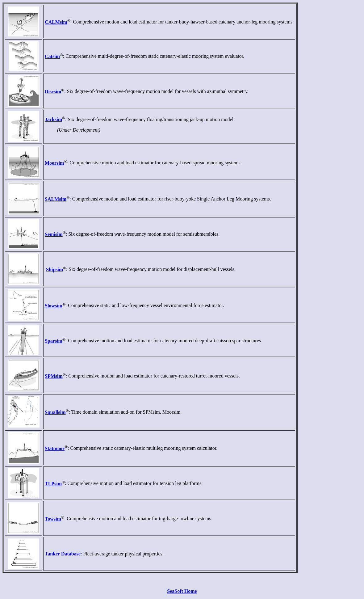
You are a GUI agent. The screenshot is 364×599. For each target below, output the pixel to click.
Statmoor (55, 448)
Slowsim (54, 306)
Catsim (52, 56)
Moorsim (54, 163)
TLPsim (53, 484)
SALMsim (56, 199)
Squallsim (55, 412)
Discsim (53, 92)
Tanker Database (63, 554)
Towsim (53, 519)
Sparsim (54, 341)
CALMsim (56, 22)
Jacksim (53, 119)
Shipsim (54, 270)
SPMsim (54, 376)
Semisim (54, 234)
